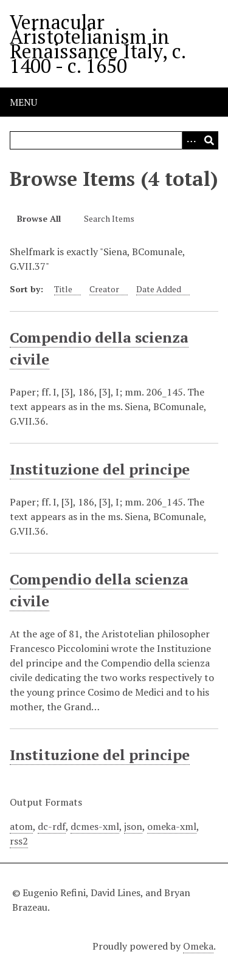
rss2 (19, 841)
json (133, 826)
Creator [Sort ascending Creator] (104, 289)
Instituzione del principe (100, 469)
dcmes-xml (95, 826)
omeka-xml (172, 826)
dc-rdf (52, 826)
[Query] (114, 140)
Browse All (39, 218)
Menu (23, 102)
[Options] (191, 140)
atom (21, 826)
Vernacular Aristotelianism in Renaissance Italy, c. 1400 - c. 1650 (98, 44)
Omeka (198, 946)
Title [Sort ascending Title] (63, 289)
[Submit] (209, 140)
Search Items (109, 218)
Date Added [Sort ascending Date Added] (159, 289)
